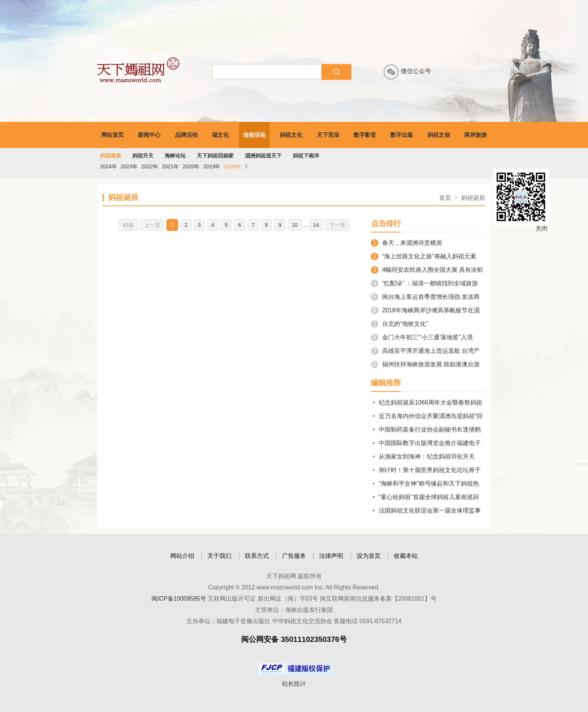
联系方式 (257, 556)
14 (316, 225)
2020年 (191, 166)
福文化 (220, 135)
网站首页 (112, 135)
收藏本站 (406, 556)
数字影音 (365, 135)
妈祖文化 (291, 135)
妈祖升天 (143, 156)
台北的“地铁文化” (400, 324)
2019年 (212, 166)
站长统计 (294, 684)
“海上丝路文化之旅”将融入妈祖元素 (424, 256)
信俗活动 (254, 135)
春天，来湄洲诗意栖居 (406, 243)
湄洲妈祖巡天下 (263, 156)
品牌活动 (186, 135)
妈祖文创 (439, 135)
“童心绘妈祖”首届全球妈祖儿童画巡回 (425, 497)
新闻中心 (149, 135)
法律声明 (331, 556)
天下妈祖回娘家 (215, 156)
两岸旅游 (475, 135)
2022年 (150, 166)
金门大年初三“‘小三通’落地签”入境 (422, 337)
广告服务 (294, 556)
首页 (445, 198)
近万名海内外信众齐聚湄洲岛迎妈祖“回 (427, 416)
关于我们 (219, 556)
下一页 (337, 225)
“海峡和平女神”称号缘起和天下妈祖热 (425, 483)
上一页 (152, 225)
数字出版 (402, 135)
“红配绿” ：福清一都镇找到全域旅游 (424, 283)
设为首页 (369, 556)
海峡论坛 (175, 156)
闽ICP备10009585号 (179, 599)
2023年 (129, 166)
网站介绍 (182, 556)
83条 (128, 225)
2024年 (109, 166)
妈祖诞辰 (111, 156)
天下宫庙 (328, 135)
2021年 (170, 166)
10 (295, 225)
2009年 (232, 166)
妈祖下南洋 (306, 156)
